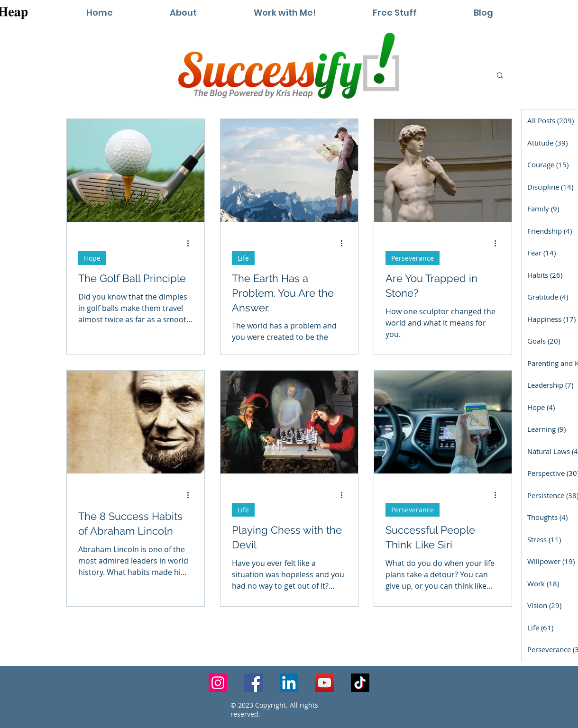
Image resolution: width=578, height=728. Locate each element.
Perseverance (413, 258)
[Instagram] (218, 683)
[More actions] (192, 243)
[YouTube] (325, 683)
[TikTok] (360, 683)
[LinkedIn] (289, 683)
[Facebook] (253, 683)
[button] (285, 13)
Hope (92, 258)
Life (243, 258)
